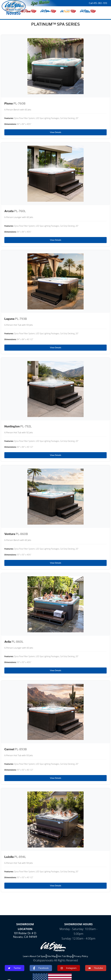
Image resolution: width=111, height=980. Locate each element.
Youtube (96, 968)
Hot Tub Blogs (65, 956)
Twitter (15, 968)
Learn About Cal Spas (34, 956)
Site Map (51, 956)
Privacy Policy (81, 956)
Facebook (41, 968)
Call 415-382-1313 (98, 3)
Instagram (69, 968)
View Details (55, 132)
